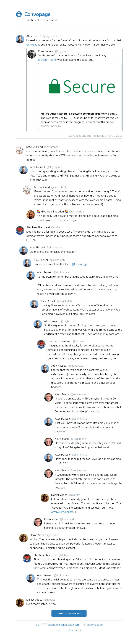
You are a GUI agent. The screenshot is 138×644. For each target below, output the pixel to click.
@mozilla (32, 45)
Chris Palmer (46, 51)
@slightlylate (51, 36)
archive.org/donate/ (63, 512)
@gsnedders (77, 212)
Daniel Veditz (59, 495)
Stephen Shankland (38, 227)
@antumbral (51, 147)
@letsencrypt (80, 264)
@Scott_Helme (47, 60)
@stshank (57, 227)
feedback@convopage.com (63, 625)
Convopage (37, 14)
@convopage (95, 625)
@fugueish (61, 51)
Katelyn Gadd (35, 147)
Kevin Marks (62, 394)
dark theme (75, 630)
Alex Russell (34, 36)
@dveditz (74, 495)
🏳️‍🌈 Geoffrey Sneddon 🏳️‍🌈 (52, 212)
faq (37, 625)
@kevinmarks (78, 394)
